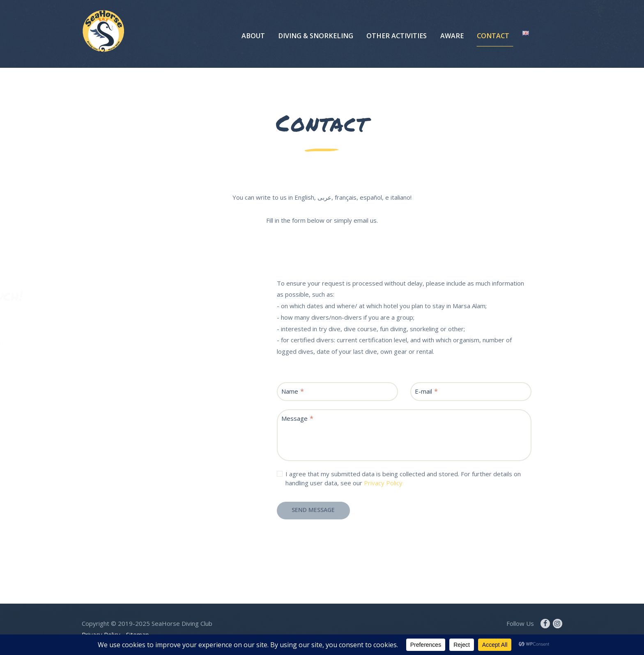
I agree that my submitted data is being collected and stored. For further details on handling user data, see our (403, 479)
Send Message (313, 510)
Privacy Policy (383, 483)
